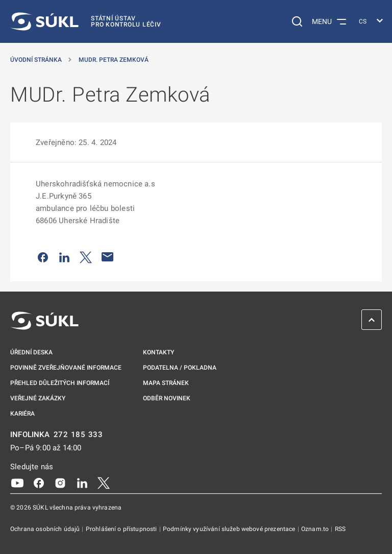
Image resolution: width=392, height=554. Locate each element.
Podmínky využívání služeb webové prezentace (230, 529)
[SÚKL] (86, 21)
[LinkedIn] (82, 483)
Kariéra (22, 414)
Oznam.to (316, 529)
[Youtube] (17, 483)
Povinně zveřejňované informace (66, 368)
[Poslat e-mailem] (108, 257)
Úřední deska (31, 352)
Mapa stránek (166, 383)
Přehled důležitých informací (60, 383)
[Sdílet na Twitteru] (86, 257)
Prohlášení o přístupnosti (122, 529)
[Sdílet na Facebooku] (43, 257)
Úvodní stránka (36, 60)
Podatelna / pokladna (180, 368)
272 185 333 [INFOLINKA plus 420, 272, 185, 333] (78, 435)
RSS (340, 529)
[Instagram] (60, 483)
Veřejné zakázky (38, 398)
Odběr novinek (167, 398)
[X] (104, 483)
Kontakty (158, 352)
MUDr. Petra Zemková (114, 60)
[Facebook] (39, 483)
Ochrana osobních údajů (46, 529)
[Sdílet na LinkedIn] (64, 257)
